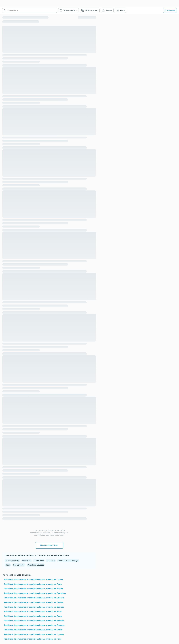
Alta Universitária (12, 561)
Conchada (51, 561)
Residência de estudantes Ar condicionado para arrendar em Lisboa (33, 580)
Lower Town (39, 561)
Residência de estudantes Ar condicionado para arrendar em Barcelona (35, 593)
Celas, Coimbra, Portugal (68, 561)
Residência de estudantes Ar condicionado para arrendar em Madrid (33, 589)
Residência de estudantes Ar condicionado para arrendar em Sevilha (33, 602)
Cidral (8, 565)
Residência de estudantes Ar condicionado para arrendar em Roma (33, 616)
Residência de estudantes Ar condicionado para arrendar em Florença (34, 625)
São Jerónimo (19, 565)
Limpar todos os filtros (49, 545)
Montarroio (27, 561)
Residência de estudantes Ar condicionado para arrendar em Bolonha (34, 621)
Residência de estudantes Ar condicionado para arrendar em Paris (32, 639)
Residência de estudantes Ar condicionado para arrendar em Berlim (33, 630)
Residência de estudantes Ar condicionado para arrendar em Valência (34, 598)
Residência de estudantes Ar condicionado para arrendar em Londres (34, 634)
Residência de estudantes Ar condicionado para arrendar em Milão (33, 612)
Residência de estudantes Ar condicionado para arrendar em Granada (34, 607)
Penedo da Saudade (36, 565)
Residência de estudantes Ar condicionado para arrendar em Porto (33, 584)
